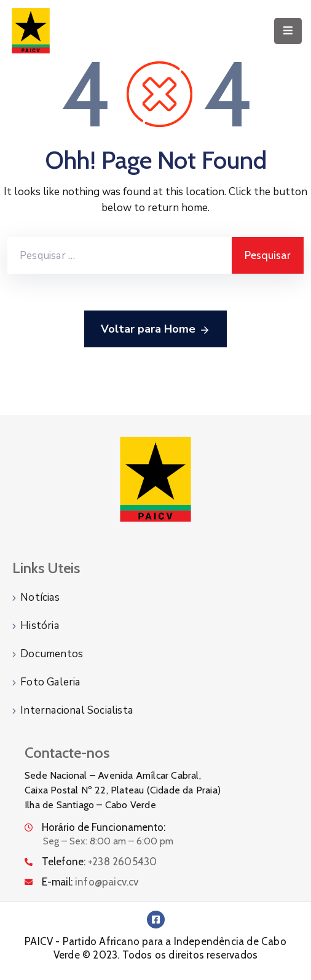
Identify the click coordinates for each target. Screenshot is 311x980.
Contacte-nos (67, 753)
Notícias (40, 597)
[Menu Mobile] (288, 31)
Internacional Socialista (77, 710)
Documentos (52, 654)
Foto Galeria (50, 682)
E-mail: (90, 882)
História (40, 626)
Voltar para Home (155, 330)
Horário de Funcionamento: (104, 827)
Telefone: (99, 862)
